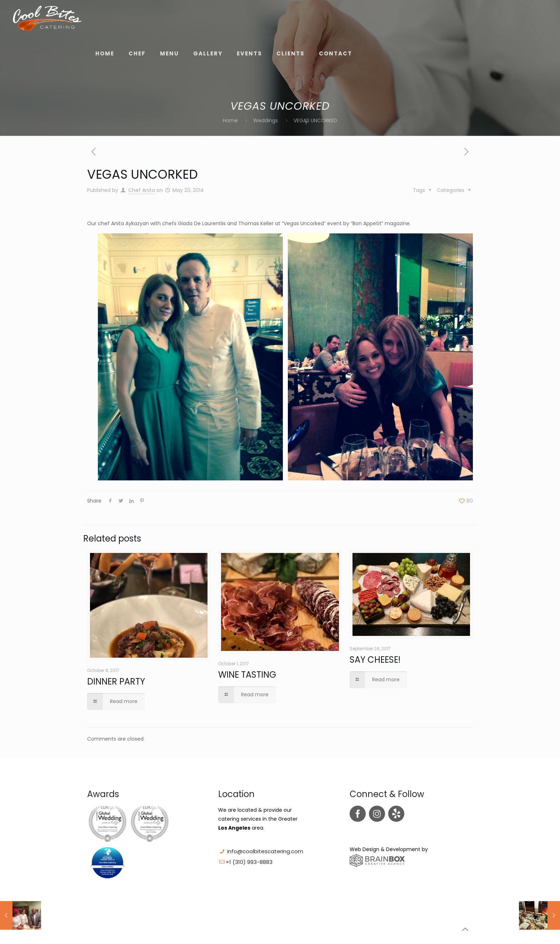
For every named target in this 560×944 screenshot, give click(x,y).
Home (230, 120)
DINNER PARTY (116, 681)
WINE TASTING (247, 675)
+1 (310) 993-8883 (249, 862)
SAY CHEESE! (375, 660)
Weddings (266, 120)
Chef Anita (142, 190)
